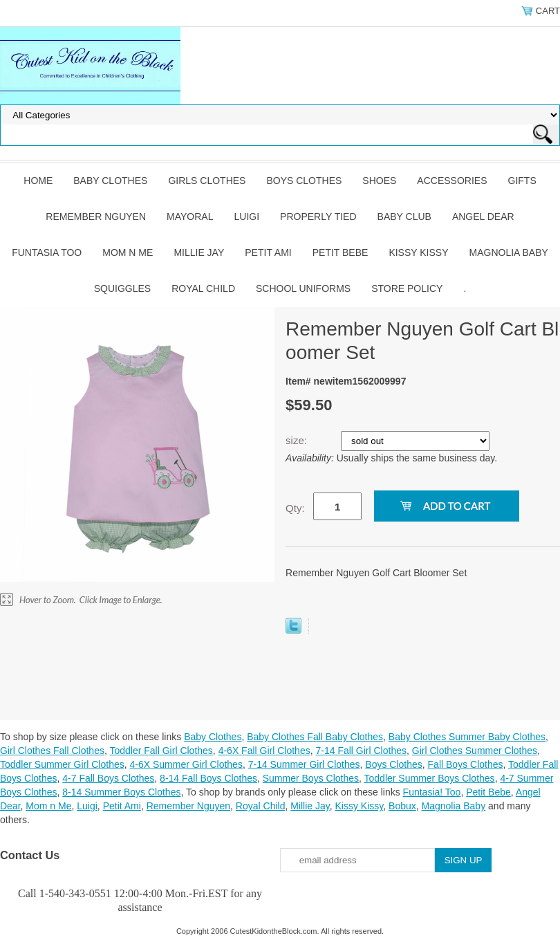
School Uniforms (303, 288)
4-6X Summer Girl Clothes (186, 764)
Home (38, 181)
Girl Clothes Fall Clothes (52, 751)
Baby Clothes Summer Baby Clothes (467, 737)
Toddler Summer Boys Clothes (430, 778)
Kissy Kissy (418, 252)
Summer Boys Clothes (311, 778)
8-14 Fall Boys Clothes (208, 778)
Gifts (522, 181)
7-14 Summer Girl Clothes (304, 764)
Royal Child (203, 288)
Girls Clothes (207, 181)
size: (298, 440)
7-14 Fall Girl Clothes (361, 751)
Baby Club (404, 217)
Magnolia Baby (509, 252)
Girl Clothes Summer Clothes (475, 751)
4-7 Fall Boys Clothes (108, 778)
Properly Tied (318, 217)
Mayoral (190, 217)
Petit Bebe (340, 252)
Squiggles (122, 288)
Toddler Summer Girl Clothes (62, 764)
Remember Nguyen (96, 217)
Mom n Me (128, 252)
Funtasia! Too (432, 792)
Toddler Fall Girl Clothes (161, 751)
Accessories (452, 181)
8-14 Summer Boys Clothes (121, 792)
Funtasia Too (47, 252)
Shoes (379, 181)
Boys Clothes (304, 181)
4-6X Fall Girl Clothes (264, 751)
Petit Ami (268, 252)
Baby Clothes (110, 181)
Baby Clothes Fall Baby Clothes (315, 737)
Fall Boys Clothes (466, 764)
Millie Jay (199, 252)
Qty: (295, 508)
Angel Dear (483, 217)
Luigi (246, 217)
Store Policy (407, 288)
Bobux (402, 806)
